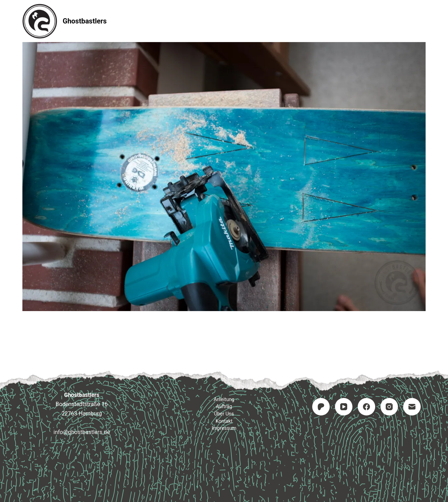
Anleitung (180, 21)
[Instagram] (389, 407)
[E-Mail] (412, 407)
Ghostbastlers (85, 21)
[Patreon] (321, 407)
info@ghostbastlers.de (82, 432)
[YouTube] (344, 407)
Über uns (224, 414)
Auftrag (224, 21)
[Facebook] (366, 407)
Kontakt (266, 21)
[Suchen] (423, 21)
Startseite (133, 21)
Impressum (313, 21)
